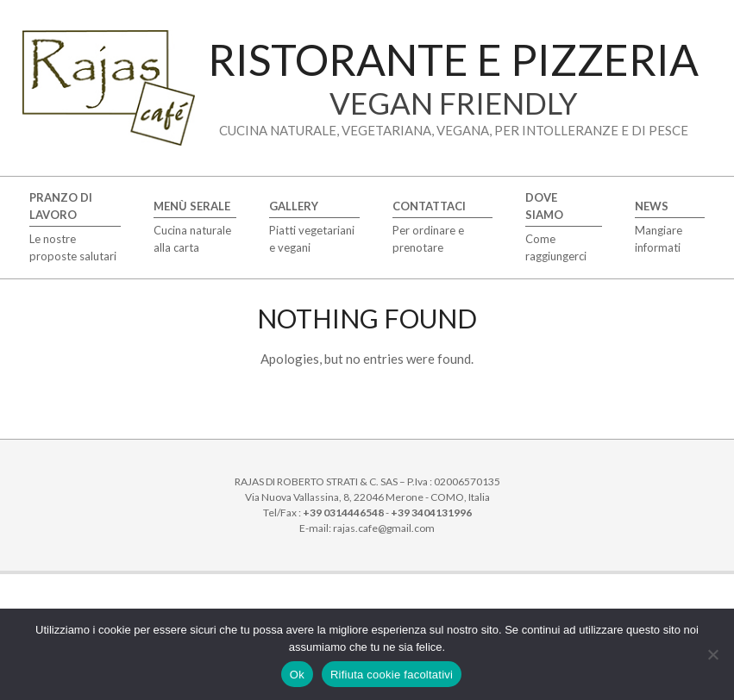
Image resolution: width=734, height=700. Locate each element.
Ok (297, 675)
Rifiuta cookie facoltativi (392, 675)
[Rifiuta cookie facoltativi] (712, 654)
